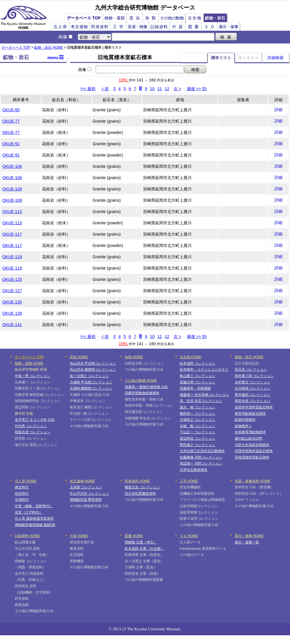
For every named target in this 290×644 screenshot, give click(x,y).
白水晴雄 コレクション (253, 388)
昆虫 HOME (79, 357)
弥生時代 (22, 494)
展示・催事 (229, 27)
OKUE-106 (12, 166)
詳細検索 (276, 58)
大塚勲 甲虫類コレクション (91, 382)
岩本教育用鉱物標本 (250, 432)
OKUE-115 (12, 212)
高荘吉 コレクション (251, 370)
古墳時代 (22, 500)
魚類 (152, 18)
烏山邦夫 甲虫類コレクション (93, 363)
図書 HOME (134, 536)
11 (160, 89)
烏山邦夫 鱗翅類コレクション (93, 370)
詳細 (278, 110)
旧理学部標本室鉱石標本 (254, 451)
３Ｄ (210, 27)
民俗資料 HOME (137, 481)
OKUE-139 (12, 313)
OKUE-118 (12, 257)
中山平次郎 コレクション (89, 494)
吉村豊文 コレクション (253, 382)
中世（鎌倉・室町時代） (34, 506)
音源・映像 (137, 27)
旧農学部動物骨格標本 (142, 393)
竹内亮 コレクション (31, 426)
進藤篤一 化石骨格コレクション (204, 395)
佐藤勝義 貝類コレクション (201, 457)
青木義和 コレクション (253, 395)
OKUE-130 (12, 302)
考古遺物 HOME (82, 481)
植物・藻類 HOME (29, 363)
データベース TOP (84, 18)
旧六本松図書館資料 (140, 494)
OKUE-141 (12, 325)
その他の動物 (172, 18)
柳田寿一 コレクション (198, 414)
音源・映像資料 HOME (253, 481)
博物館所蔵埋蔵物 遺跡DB (35, 525)
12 (167, 89)
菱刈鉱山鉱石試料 (249, 439)
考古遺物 (79, 27)
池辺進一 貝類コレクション (201, 463)
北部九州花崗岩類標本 (252, 445)
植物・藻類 (115, 18)
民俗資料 (100, 27)
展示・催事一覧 (247, 542)
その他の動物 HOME (141, 381)
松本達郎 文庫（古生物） (144, 549)
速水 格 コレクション (198, 407)
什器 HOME (79, 536)
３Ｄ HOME (189, 536)
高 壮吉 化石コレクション (201, 401)
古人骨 (60, 27)
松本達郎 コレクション (198, 363)
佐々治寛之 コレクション (89, 376)
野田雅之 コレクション (198, 445)
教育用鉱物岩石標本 (250, 414)
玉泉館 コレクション (86, 487)
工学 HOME (189, 481)
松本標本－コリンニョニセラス (204, 370)
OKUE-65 (11, 110)
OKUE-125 (12, 279)
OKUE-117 (12, 234)
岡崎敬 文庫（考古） (141, 542)
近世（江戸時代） (29, 512)
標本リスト (221, 58)
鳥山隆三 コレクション (198, 376)
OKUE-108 (12, 189)
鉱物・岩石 (215, 18)
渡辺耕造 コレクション (198, 439)
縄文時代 (22, 487)
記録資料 (159, 27)
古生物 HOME (191, 357)
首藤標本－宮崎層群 (195, 388)
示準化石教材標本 (194, 470)
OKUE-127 (12, 291)
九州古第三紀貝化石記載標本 (202, 451)
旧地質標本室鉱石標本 (252, 457)
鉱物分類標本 (245, 420)
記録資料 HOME (27, 536)
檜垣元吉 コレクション (143, 487)
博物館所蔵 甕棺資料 (86, 500)
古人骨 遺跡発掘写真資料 (34, 519)
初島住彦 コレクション (33, 432)
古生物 (195, 18)
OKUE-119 (12, 268)
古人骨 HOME (26, 481)
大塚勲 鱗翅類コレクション (91, 388)
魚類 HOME (134, 357)
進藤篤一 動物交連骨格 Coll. (147, 387)
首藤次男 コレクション (198, 382)
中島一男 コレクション (33, 376)
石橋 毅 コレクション (198, 426)
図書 (194, 27)
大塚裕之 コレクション (198, 420)
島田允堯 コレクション (253, 401)
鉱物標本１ (243, 426)
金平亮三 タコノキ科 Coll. (35, 420)
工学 (119, 27)
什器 (179, 27)
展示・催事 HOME (249, 536)
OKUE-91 (11, 144)
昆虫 (136, 18)
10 (152, 89)
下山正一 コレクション (198, 432)
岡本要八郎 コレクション (254, 376)
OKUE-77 (11, 121)
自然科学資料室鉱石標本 (254, 407)
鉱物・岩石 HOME (48, 48)
